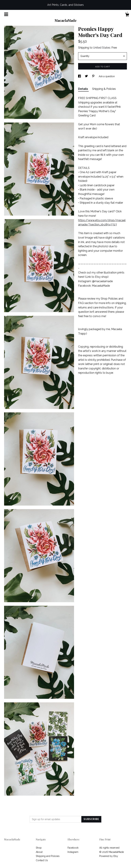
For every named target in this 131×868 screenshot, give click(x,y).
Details (83, 89)
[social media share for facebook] (80, 76)
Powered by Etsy (109, 856)
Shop (39, 848)
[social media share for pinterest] (94, 76)
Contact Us (42, 860)
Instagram (73, 852)
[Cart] (127, 15)
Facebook (73, 848)
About (39, 852)
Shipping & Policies (104, 89)
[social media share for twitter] (87, 76)
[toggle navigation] (6, 14)
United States (102, 48)
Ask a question (107, 76)
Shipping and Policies (48, 856)
